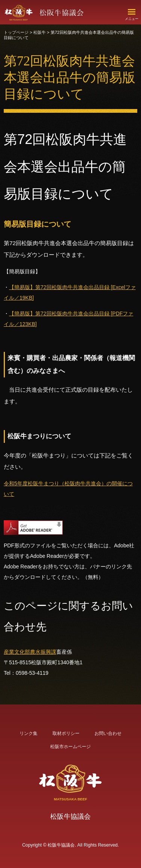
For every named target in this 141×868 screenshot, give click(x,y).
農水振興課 (43, 652)
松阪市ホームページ (70, 747)
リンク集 (28, 733)
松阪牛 (40, 32)
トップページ (16, 32)
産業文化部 (17, 652)
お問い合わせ (108, 733)
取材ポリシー (66, 733)
